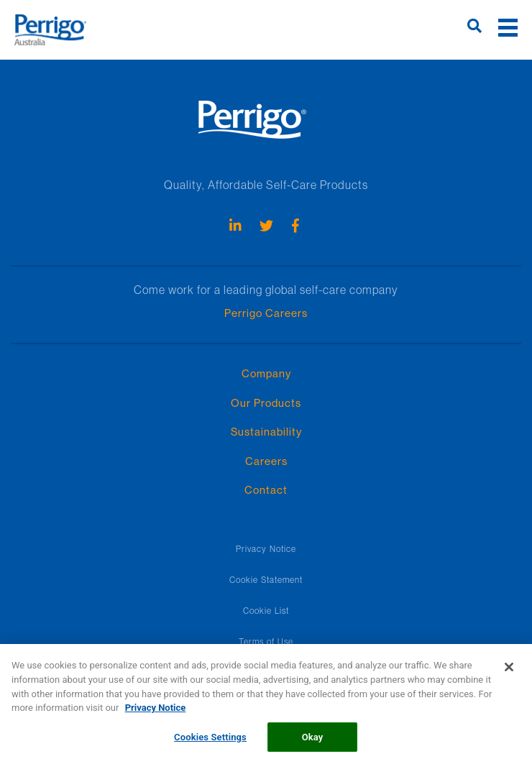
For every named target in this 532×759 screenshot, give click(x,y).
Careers (266, 461)
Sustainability (266, 432)
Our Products (266, 403)
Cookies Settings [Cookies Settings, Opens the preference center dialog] (210, 741)
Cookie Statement (266, 580)
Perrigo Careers (266, 313)
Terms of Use (266, 641)
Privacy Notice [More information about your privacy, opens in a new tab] (156, 711)
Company (266, 373)
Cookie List (266, 611)
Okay (313, 741)
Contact (266, 490)
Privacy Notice (266, 549)
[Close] (509, 671)
